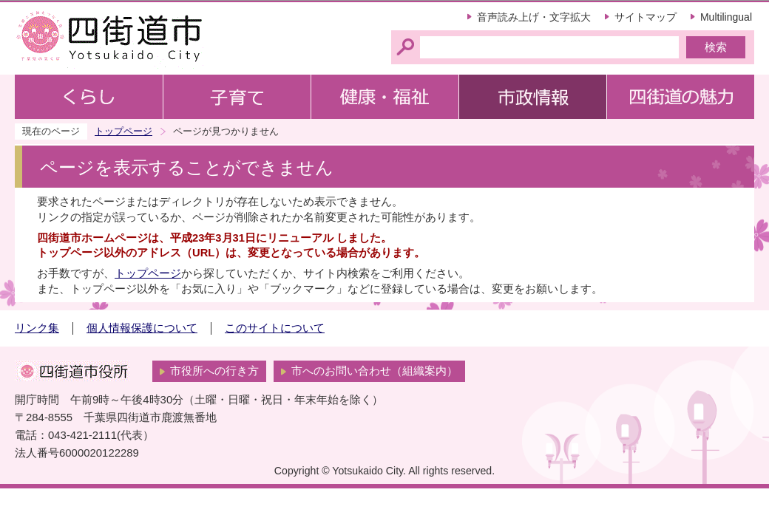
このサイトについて (275, 328)
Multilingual (726, 17)
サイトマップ (646, 17)
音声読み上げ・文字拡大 (534, 17)
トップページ (123, 131)
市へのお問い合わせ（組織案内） (375, 371)
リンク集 (37, 328)
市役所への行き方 (214, 371)
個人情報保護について (142, 328)
